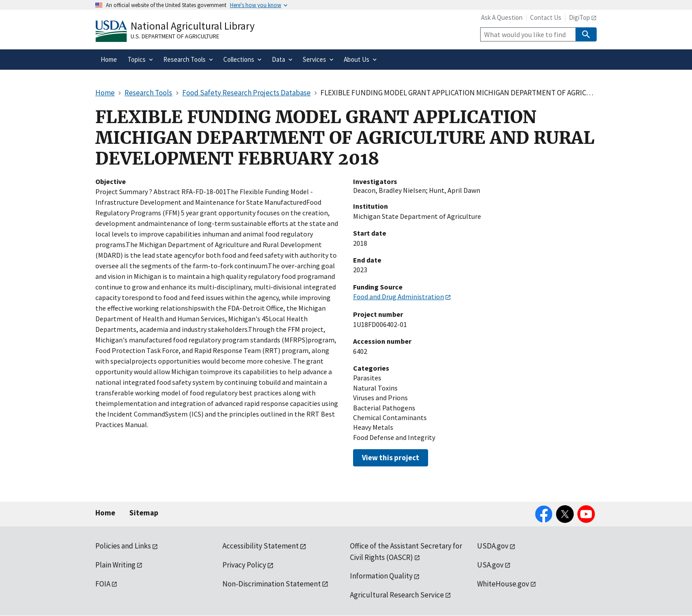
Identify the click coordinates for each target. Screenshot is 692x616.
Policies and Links (123, 546)
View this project (391, 458)
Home (105, 513)
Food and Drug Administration (399, 297)
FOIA (103, 584)
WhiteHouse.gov (503, 584)
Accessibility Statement (261, 546)
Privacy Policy (244, 565)
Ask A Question (502, 17)
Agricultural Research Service (397, 595)
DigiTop (579, 17)
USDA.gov (493, 546)
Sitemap (144, 513)
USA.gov (490, 565)
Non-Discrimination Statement (272, 584)
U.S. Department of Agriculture (175, 36)
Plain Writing (115, 565)
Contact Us (546, 17)
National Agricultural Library (193, 26)
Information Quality (381, 576)
